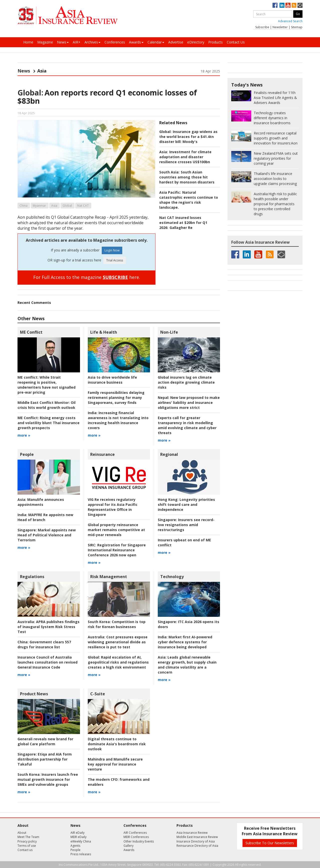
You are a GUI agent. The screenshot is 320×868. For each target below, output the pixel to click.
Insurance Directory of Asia (196, 841)
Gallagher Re (181, 228)
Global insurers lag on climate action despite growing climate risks (186, 382)
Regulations (32, 577)
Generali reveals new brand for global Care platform (45, 741)
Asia (54, 206)
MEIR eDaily (78, 837)
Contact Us (236, 42)
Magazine (45, 42)
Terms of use (27, 846)
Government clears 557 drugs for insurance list (44, 644)
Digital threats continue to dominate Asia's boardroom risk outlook (117, 744)
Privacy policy (27, 841)
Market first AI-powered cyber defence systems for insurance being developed (185, 642)
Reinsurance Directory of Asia (197, 846)
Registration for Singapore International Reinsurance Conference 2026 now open (117, 550)
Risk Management (109, 577)
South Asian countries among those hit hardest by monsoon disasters (187, 177)
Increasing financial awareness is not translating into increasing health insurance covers (118, 420)
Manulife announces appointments (41, 502)
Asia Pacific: (170, 192)
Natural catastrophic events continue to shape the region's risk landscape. (189, 200)
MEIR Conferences (136, 837)
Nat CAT (83, 206)
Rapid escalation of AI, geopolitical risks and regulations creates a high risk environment (118, 662)
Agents (75, 846)
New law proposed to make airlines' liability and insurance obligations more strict (189, 403)
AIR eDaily (77, 833)
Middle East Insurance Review (197, 837)
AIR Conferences (135, 833)
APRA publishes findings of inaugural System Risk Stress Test (48, 627)
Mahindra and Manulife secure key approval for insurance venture (115, 764)
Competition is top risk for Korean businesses (117, 624)
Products (215, 42)
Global (67, 206)
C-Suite (98, 694)
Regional (169, 454)
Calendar (156, 42)
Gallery (128, 846)
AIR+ (77, 42)
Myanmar (39, 206)
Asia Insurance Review (192, 833)
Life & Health (104, 332)
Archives (92, 42)
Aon (276, 138)
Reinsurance (102, 454)
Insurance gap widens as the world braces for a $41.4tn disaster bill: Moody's (188, 137)
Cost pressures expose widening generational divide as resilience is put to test (118, 642)
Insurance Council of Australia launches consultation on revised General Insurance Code (47, 662)
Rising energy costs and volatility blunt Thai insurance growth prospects (48, 423)
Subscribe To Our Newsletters (270, 843)
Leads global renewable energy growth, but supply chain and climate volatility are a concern (187, 665)
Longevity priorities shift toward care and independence (186, 504)
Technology (172, 577)
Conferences (115, 42)
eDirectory (196, 42)
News (63, 42)
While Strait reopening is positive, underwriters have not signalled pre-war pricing (46, 385)
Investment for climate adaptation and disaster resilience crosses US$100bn (185, 157)
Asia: (164, 152)
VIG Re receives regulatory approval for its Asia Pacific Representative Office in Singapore (113, 507)
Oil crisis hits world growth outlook (46, 405)
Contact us (25, 850)
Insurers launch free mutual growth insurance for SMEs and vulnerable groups (48, 779)
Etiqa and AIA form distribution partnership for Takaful (45, 759)
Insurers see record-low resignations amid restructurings (186, 525)
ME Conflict (31, 332)
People (27, 454)
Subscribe (262, 27)
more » (24, 435)
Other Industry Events (139, 841)
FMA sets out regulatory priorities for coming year (276, 158)
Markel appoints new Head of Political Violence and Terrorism (47, 535)
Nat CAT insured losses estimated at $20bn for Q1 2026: (183, 223)
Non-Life (169, 332)
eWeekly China (81, 841)
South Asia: (169, 172)
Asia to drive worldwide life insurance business (112, 380)
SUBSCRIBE (115, 277)
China (23, 206)
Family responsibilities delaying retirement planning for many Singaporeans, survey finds (116, 398)
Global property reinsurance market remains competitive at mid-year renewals (116, 530)
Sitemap (297, 27)
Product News (34, 694)
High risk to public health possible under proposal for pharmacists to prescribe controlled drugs (275, 204)
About (22, 833)
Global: (30, 93)
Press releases (81, 854)
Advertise (176, 42)
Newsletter (280, 27)
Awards (136, 42)
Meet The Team (28, 837)
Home (28, 42)
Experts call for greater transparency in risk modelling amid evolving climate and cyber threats (187, 425)
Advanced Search (290, 21)
